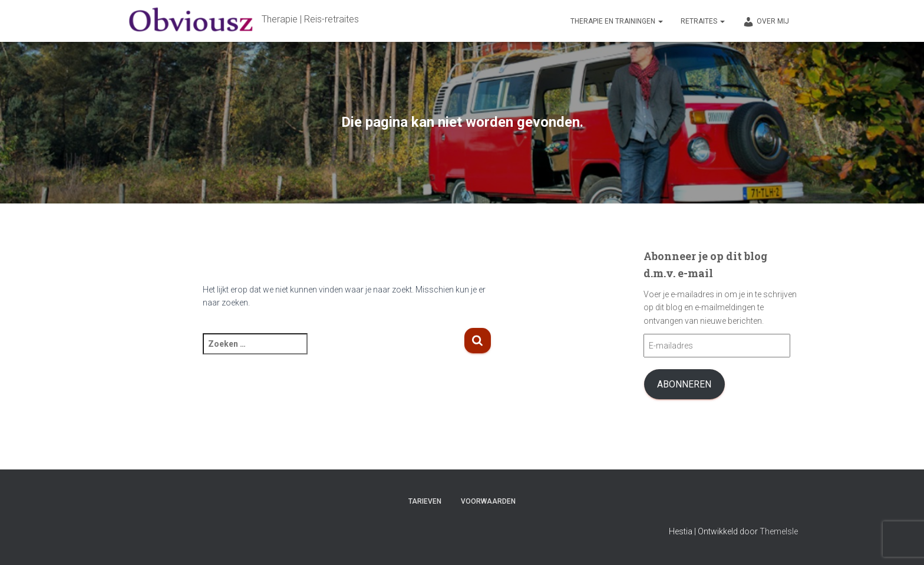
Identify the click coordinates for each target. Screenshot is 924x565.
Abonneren (684, 384)
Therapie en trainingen (617, 21)
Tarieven (425, 501)
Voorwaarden (488, 501)
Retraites (703, 21)
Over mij (766, 22)
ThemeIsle (779, 531)
